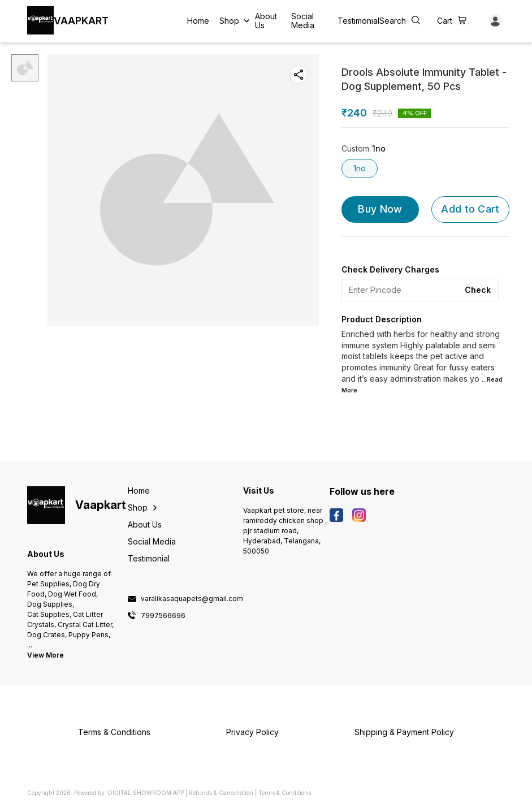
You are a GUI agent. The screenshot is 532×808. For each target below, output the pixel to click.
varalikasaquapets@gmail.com (192, 599)
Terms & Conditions (285, 793)
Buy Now (380, 209)
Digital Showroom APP (146, 793)
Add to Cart (470, 209)
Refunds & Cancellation (221, 793)
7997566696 (163, 616)
